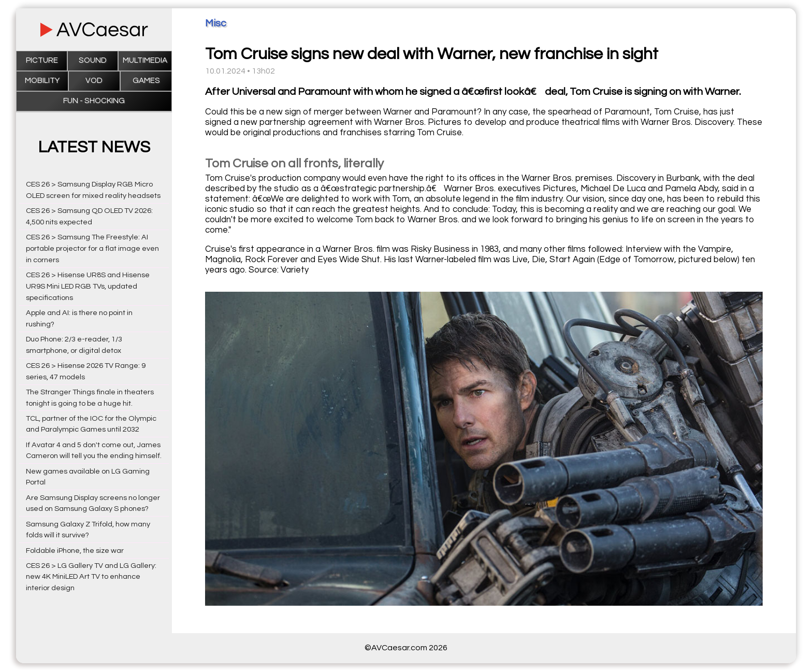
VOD (94, 81)
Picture (42, 60)
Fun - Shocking (94, 101)
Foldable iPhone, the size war (75, 551)
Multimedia (145, 60)
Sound (93, 60)
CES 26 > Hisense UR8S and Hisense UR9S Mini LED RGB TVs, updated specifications (88, 286)
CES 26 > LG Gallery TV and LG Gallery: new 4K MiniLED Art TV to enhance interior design (91, 577)
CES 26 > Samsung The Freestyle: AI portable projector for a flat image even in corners (92, 248)
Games (146, 81)
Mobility (42, 81)
